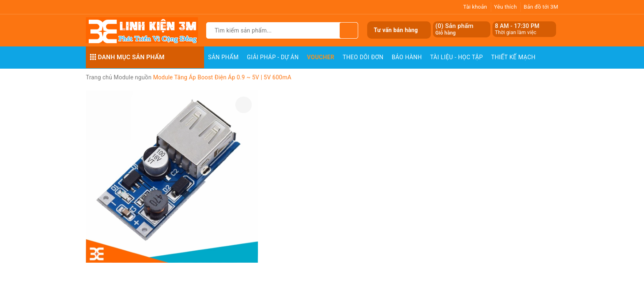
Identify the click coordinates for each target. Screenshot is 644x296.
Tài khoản (475, 7)
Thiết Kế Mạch (513, 57)
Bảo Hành (407, 57)
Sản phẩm (224, 57)
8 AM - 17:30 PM (517, 26)
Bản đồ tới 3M (541, 7)
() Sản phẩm (454, 29)
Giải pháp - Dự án (273, 57)
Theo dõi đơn (363, 57)
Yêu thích (506, 7)
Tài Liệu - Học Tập (457, 57)
